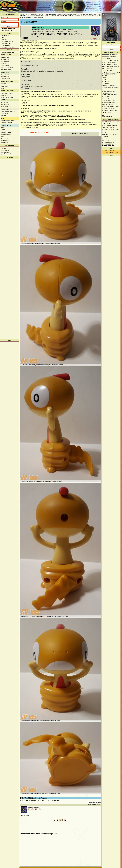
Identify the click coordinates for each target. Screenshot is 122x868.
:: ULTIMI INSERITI (108, 45)
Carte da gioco (108, 124)
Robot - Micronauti (109, 63)
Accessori (5, 138)
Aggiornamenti (6, 123)
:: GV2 (2, 38)
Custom (4, 116)
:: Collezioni (5, 45)
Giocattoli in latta (109, 101)
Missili (3, 130)
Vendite (4, 84)
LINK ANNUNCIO (26, 815)
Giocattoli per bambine (110, 87)
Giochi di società (108, 108)
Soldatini (105, 82)
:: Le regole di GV (7, 42)
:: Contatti (4, 40)
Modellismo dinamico (110, 125)
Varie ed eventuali (7, 97)
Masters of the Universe (111, 72)
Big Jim (104, 76)
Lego (104, 80)
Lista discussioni (95, 803)
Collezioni (5, 114)
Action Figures (36, 31)
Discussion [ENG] (7, 68)
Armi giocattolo (108, 105)
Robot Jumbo (107, 59)
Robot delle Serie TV (110, 55)
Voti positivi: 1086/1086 (59, 30)
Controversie (6, 95)
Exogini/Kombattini (109, 91)
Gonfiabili (106, 140)
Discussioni (5, 57)
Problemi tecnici (7, 93)
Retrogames (107, 112)
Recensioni (5, 59)
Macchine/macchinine (110, 95)
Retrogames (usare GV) (111, 122)
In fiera (4, 63)
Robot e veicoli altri (110, 65)
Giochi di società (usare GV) (111, 130)
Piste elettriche (108, 146)
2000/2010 (48, 31)
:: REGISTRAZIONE (7, 30)
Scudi (3, 136)
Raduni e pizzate (7, 107)
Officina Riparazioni (8, 112)
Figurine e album (108, 127)
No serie (58, 31)
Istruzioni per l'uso (8, 121)
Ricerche (4, 86)
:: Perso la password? (9, 28)
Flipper (105, 133)
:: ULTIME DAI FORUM (7, 52)
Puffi (104, 89)
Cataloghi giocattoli (110, 110)
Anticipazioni (5, 79)
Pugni (3, 128)
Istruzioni (4, 143)
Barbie (104, 78)
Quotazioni (5, 66)
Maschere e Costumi (109, 135)
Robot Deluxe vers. (109, 57)
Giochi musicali (108, 144)
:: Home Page (5, 36)
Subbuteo (106, 136)
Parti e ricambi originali (111, 66)
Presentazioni (6, 70)
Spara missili (5, 141)
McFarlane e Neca (109, 103)
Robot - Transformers (110, 61)
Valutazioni (5, 61)
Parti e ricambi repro (110, 74)
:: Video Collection (8, 47)
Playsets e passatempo (110, 106)
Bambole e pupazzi (109, 85)
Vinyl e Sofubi (107, 68)
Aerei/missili (107, 93)
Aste (2, 88)
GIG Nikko (106, 97)
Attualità (4, 102)
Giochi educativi (108, 142)
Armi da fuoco (6, 134)
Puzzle (105, 138)
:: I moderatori (6, 44)
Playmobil (106, 84)
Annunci (70, 30)
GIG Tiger (105, 99)
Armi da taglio (6, 132)
